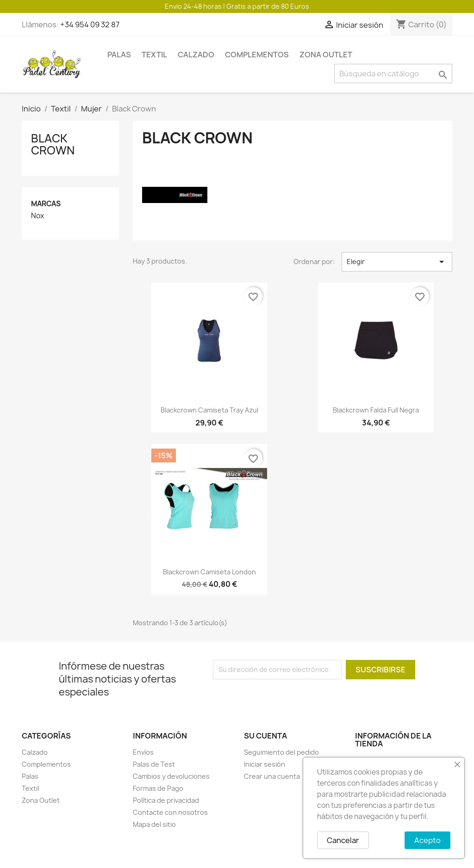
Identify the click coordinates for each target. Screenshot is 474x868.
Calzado (196, 55)
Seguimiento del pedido (281, 752)
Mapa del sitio (154, 824)
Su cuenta (265, 736)
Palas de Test (154, 764)
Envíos (143, 752)
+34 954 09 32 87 (90, 25)
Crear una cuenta (272, 776)
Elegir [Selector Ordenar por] (397, 262)
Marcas (46, 204)
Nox (37, 216)
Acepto (427, 840)
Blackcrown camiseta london (209, 572)
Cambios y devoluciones (171, 776)
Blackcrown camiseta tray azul (209, 410)
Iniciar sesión (265, 764)
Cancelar (343, 840)
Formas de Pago (158, 788)
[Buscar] (393, 74)
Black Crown (53, 144)
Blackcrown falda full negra (376, 410)
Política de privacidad (166, 800)
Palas (119, 55)
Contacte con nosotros (170, 812)
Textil (154, 55)
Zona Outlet (326, 55)
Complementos (257, 55)
